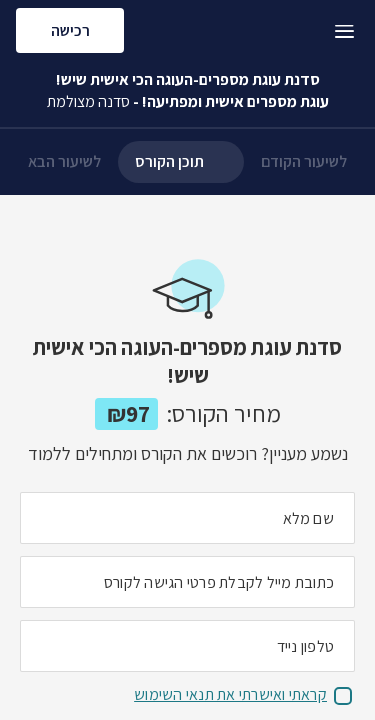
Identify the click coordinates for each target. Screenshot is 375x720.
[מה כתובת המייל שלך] (187, 582)
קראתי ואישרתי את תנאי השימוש (230, 694)
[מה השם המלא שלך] (187, 518)
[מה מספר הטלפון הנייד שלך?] (187, 646)
